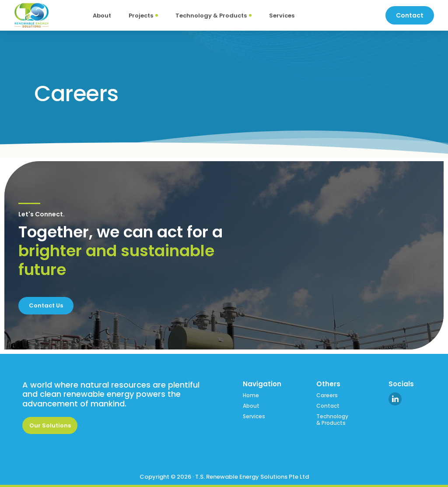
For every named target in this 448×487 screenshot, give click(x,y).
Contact (328, 406)
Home (251, 395)
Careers (327, 395)
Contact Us (46, 305)
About (251, 406)
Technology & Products (332, 420)
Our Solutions (50, 425)
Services (254, 416)
